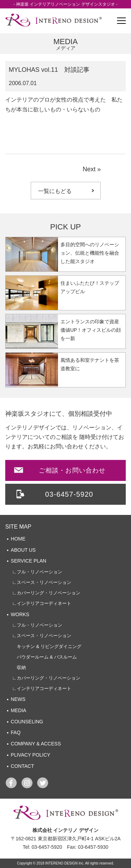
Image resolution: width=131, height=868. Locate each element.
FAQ (16, 732)
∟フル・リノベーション (37, 572)
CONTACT (23, 766)
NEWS (18, 699)
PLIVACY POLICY (31, 755)
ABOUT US (23, 550)
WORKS (20, 614)
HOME (18, 539)
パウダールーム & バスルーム (45, 657)
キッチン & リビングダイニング (47, 646)
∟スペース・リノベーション (42, 582)
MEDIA (19, 710)
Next (89, 169)
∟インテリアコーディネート (42, 603)
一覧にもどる (55, 191)
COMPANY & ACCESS (36, 744)
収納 (19, 667)
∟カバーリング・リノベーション (46, 593)
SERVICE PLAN (29, 561)
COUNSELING (27, 722)
